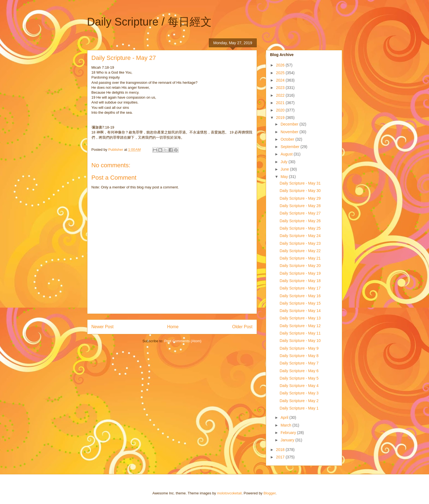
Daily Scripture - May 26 (300, 221)
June (285, 169)
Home (173, 327)
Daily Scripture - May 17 (300, 288)
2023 (281, 88)
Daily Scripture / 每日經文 (149, 22)
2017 (281, 457)
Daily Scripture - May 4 (299, 386)
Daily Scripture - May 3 (299, 393)
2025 (281, 73)
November (290, 132)
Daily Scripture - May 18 (300, 281)
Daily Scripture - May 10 (300, 341)
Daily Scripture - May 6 (299, 371)
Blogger (270, 493)
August (287, 154)
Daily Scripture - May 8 (299, 356)
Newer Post (103, 327)
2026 (281, 65)
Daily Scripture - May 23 (300, 243)
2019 (281, 118)
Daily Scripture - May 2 (299, 401)
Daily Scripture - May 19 (300, 273)
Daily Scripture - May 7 (299, 363)
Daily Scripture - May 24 (300, 236)
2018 (281, 450)
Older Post (242, 327)
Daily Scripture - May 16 (300, 296)
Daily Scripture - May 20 (300, 266)
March (287, 425)
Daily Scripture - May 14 (300, 311)
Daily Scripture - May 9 (299, 348)
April (285, 417)
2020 (281, 110)
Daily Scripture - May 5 (299, 378)
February (289, 433)
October (288, 139)
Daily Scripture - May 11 (300, 333)
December (290, 124)
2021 (281, 103)
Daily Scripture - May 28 (300, 206)
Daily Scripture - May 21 (300, 258)
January (288, 440)
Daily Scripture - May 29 (300, 198)
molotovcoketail (229, 493)
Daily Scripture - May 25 (300, 228)
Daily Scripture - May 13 (300, 318)
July (285, 162)
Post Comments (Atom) (183, 341)
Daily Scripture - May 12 (300, 326)
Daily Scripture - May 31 (300, 183)
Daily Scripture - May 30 (300, 191)
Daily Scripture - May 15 (300, 303)
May (285, 177)
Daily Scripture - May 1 (299, 408)
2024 (281, 80)
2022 (281, 95)
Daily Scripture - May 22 (300, 251)
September (290, 147)
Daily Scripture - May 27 (300, 213)
